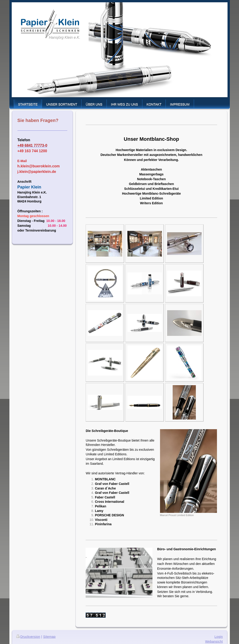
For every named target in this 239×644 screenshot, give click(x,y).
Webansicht (214, 641)
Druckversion (28, 637)
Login (219, 637)
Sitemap (49, 637)
